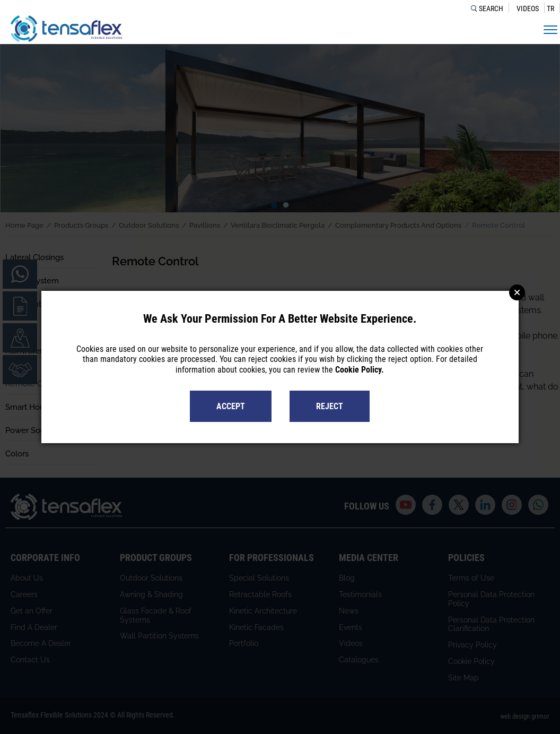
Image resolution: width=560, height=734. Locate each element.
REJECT (330, 406)
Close (517, 292)
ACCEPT (231, 406)
